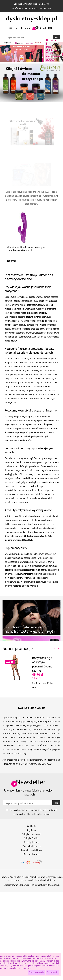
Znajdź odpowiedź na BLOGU (53, 50)
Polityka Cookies (32, 838)
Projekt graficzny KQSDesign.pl (45, 885)
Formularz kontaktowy (32, 850)
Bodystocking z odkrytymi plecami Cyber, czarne (42, 664)
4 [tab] (36, 267)
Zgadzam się (52, 972)
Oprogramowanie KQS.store (16, 885)
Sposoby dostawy (32, 842)
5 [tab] (40, 267)
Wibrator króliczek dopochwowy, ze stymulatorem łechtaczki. (26, 249)
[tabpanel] (32, 237)
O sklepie (32, 826)
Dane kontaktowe (32, 854)
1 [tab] (24, 267)
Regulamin (32, 830)
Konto (25, 28)
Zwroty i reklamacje (32, 846)
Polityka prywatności (31, 834)
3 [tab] (32, 267)
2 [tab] (28, 267)
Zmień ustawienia (36, 972)
